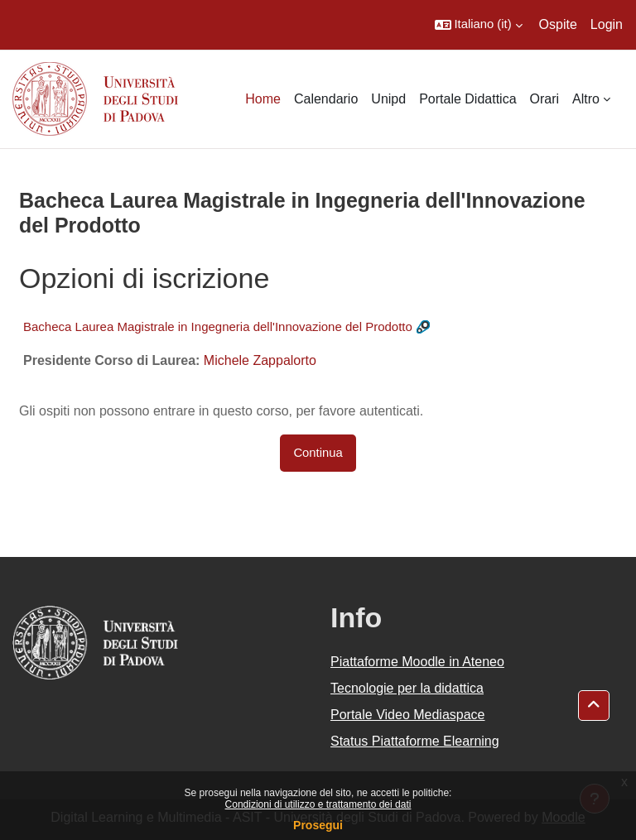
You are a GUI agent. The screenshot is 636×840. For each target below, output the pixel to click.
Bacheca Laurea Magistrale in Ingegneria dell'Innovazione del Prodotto (218, 326)
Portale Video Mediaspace (408, 715)
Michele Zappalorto (260, 360)
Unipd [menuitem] (388, 99)
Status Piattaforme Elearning (415, 741)
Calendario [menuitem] (326, 99)
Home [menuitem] (263, 99)
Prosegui (318, 825)
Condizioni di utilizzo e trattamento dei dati (318, 804)
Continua (318, 453)
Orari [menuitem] (545, 99)
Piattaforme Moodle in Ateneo (417, 662)
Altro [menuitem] (586, 99)
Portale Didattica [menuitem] (467, 99)
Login (607, 24)
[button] (479, 25)
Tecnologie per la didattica (407, 688)
